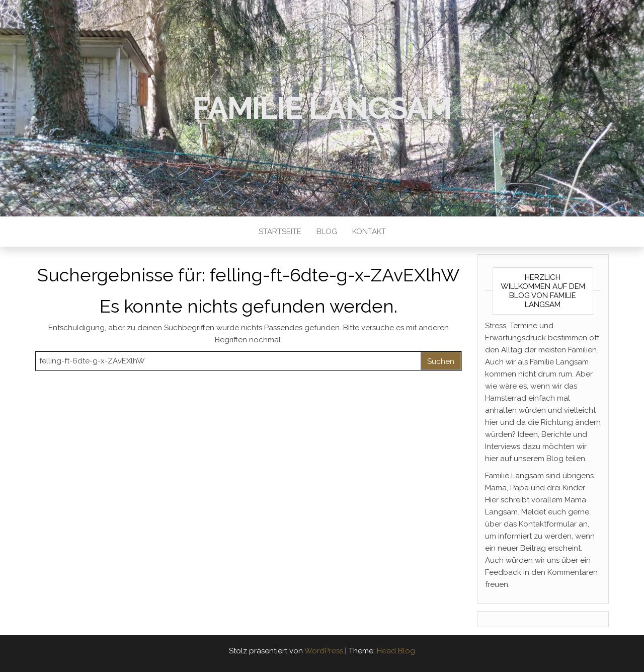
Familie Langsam (322, 108)
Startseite (280, 232)
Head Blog (396, 651)
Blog (327, 232)
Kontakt (369, 232)
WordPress (324, 651)
